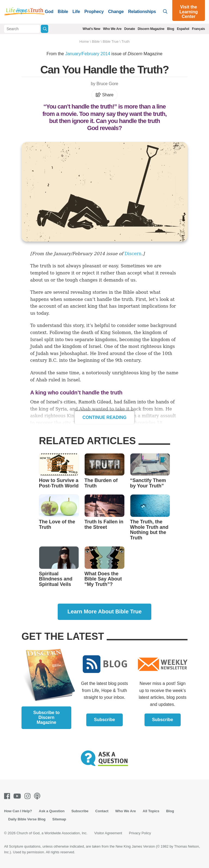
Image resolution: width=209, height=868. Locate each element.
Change (116, 12)
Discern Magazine (151, 29)
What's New (92, 29)
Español (183, 29)
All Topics (151, 811)
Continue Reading (104, 417)
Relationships (142, 12)
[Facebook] (8, 796)
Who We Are (112, 29)
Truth (125, 41)
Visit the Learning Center (189, 12)
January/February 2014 (87, 54)
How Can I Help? (18, 811)
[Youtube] (18, 796)
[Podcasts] (38, 796)
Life (76, 12)
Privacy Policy (140, 833)
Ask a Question (52, 811)
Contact (102, 811)
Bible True (111, 41)
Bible (63, 12)
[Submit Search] (44, 29)
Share (104, 95)
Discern (133, 254)
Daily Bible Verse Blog (27, 819)
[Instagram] (29, 796)
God (49, 12)
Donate (129, 29)
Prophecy (94, 12)
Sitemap (59, 819)
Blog (171, 29)
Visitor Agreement (108, 833)
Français (198, 29)
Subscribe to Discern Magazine (46, 717)
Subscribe (104, 720)
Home (84, 41)
